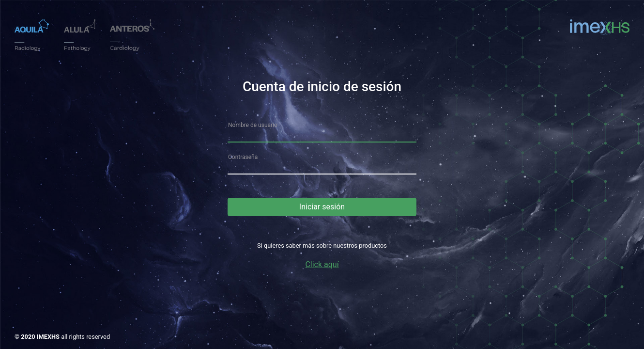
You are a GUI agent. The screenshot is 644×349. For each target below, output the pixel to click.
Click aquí (322, 264)
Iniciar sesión (322, 207)
